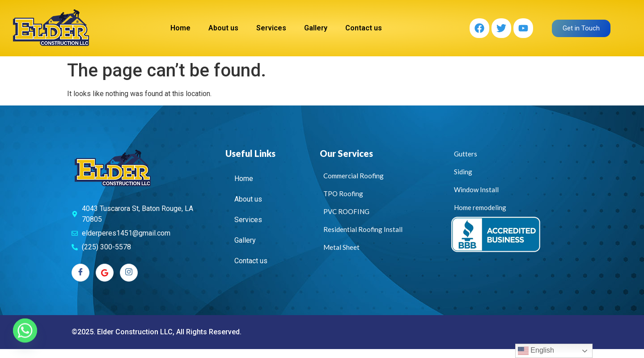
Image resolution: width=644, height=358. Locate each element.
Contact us (364, 28)
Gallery (316, 28)
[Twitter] (105, 273)
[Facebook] (80, 273)
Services (271, 28)
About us (223, 28)
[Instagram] (129, 273)
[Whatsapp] (25, 335)
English (536, 351)
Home (180, 28)
